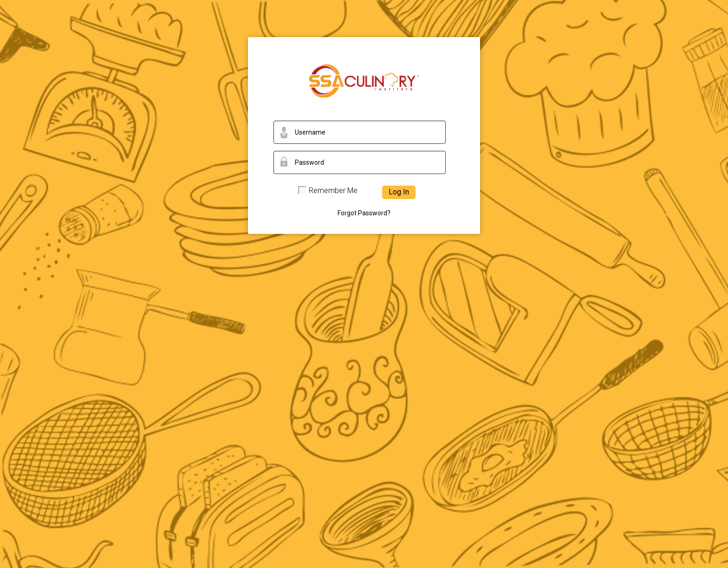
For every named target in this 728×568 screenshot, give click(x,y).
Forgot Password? (364, 213)
